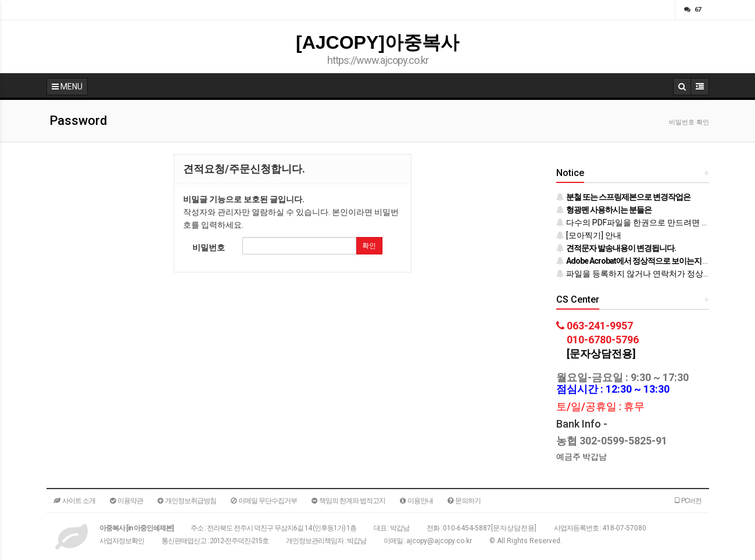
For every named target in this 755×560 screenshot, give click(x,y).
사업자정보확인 (122, 541)
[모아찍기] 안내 (589, 235)
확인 (369, 246)
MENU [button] (67, 87)
